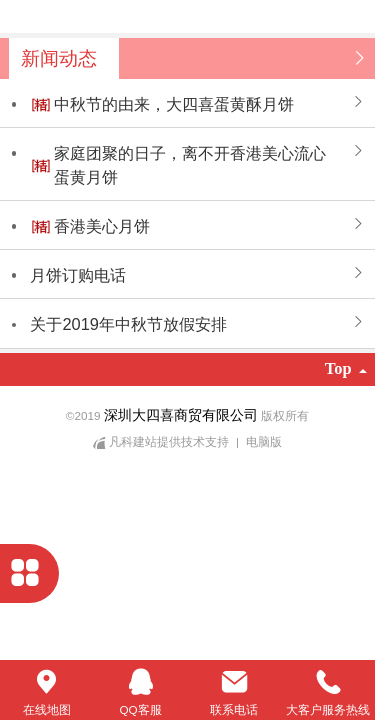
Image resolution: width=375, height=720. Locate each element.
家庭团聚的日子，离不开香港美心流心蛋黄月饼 (190, 164)
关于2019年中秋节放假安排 (128, 324)
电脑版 (264, 441)
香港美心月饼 (102, 226)
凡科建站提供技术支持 (162, 441)
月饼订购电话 (78, 275)
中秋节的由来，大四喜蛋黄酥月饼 (174, 104)
